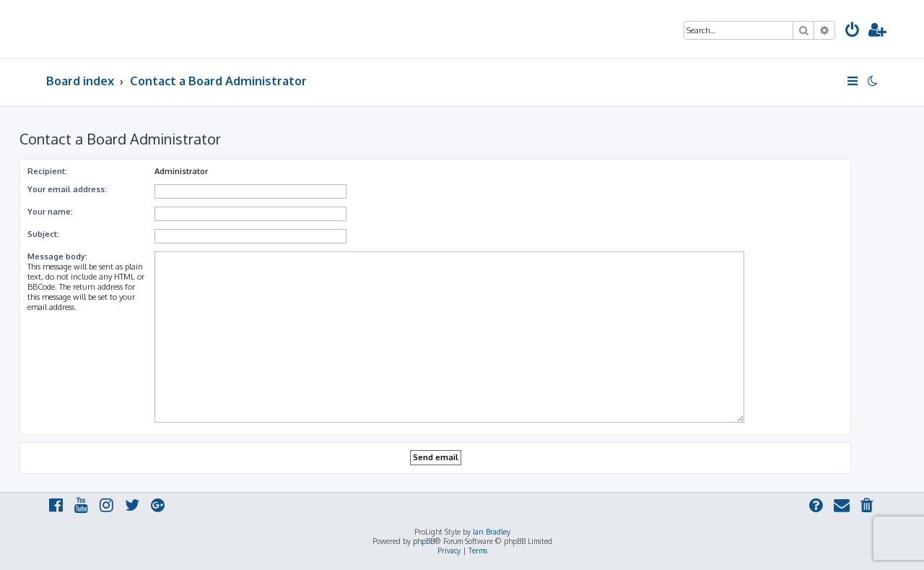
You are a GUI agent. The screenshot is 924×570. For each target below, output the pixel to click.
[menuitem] (853, 31)
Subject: (43, 234)
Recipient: (47, 171)
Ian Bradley (492, 532)
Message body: (57, 256)
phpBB (424, 541)
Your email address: (67, 189)
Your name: (50, 212)
